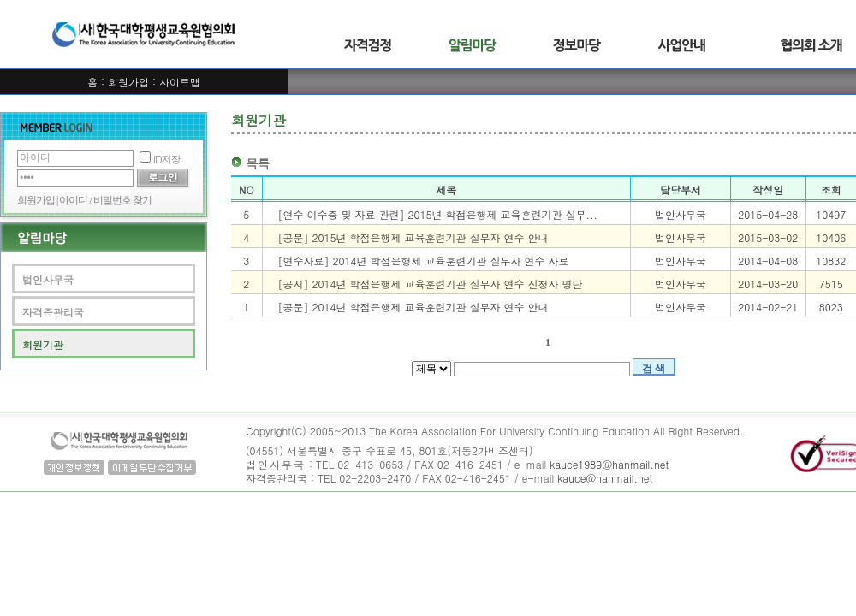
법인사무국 (48, 279)
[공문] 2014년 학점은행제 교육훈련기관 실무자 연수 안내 (413, 307)
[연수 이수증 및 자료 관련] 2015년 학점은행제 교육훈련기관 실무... (438, 214)
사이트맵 (180, 82)
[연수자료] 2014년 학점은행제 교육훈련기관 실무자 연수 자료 (424, 261)
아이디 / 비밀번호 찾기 (105, 200)
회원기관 (43, 344)
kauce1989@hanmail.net (609, 464)
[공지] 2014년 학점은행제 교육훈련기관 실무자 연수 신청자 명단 (431, 284)
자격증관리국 (53, 312)
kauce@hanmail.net (605, 478)
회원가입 (128, 82)
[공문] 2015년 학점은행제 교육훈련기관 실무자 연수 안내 (413, 237)
